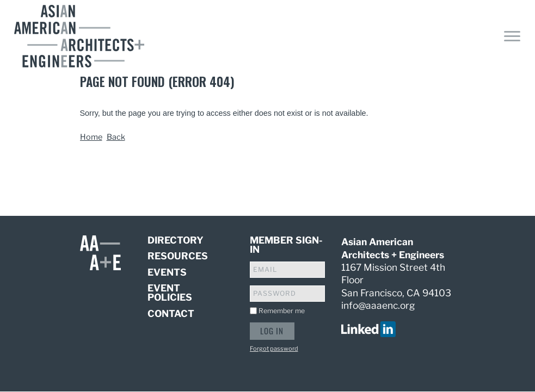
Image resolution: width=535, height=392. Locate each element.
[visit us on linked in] (368, 328)
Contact (171, 313)
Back (116, 137)
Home (91, 137)
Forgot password (274, 349)
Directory (176, 241)
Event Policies (170, 293)
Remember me (282, 311)
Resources (178, 256)
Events (167, 272)
